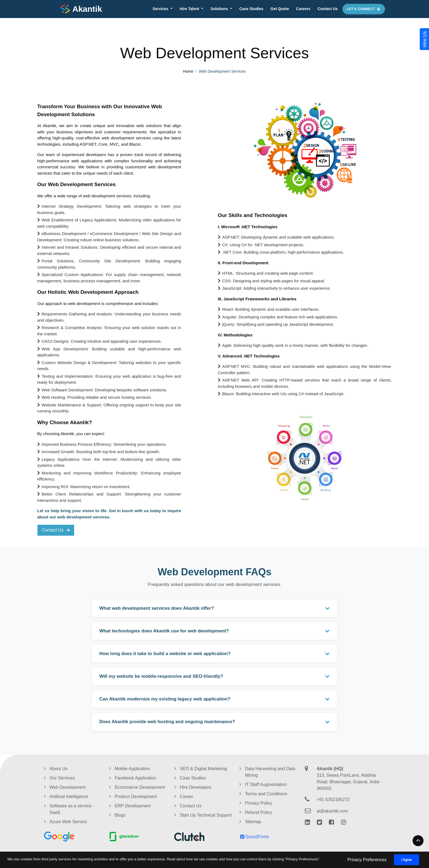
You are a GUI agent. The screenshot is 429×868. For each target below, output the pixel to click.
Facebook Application (135, 778)
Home (188, 71)
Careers (303, 9)
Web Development (67, 787)
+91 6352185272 (333, 800)
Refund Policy (258, 812)
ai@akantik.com (332, 811)
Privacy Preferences (367, 860)
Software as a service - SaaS (72, 809)
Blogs (120, 815)
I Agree (407, 860)
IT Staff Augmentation (266, 785)
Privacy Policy (259, 803)
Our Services (62, 778)
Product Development (136, 797)
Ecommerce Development (140, 787)
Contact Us (327, 9)
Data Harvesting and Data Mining (270, 772)
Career (186, 797)
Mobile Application (132, 769)
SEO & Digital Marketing (203, 769)
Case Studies (251, 9)
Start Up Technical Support (206, 815)
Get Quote (280, 9)
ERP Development (133, 806)
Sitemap (253, 822)
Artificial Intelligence (69, 797)
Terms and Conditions (266, 794)
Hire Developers (195, 787)
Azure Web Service (68, 822)
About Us (59, 769)
